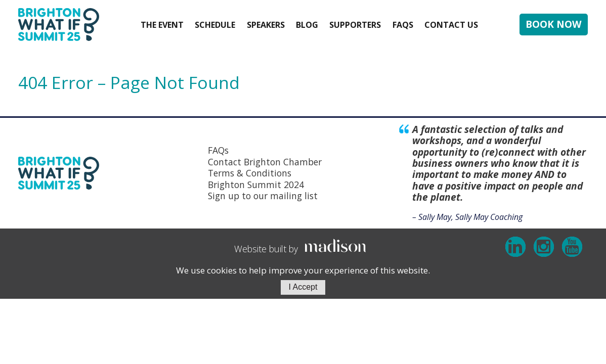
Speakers (266, 25)
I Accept (303, 287)
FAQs (403, 25)
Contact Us (451, 25)
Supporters (355, 25)
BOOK (554, 24)
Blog (307, 25)
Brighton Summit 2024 (256, 185)
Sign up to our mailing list (263, 196)
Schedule (215, 25)
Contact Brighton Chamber (265, 162)
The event (162, 25)
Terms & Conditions (250, 173)
